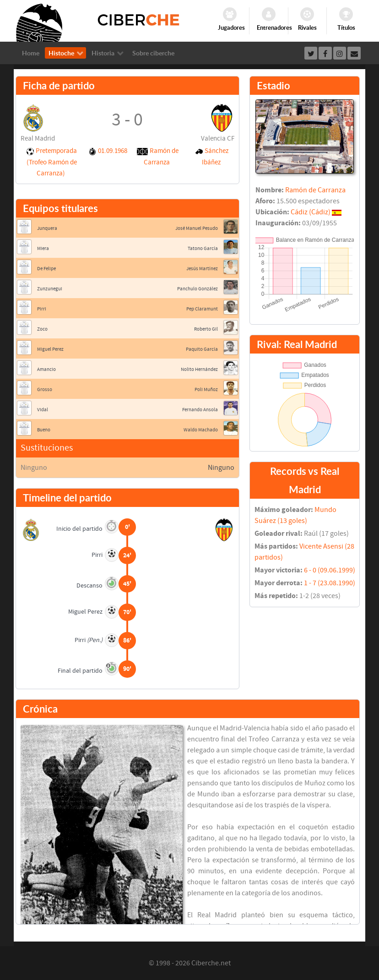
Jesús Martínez (202, 269)
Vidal (43, 410)
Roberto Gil (206, 329)
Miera (43, 248)
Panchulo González (198, 289)
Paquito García (202, 349)
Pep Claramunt (202, 309)
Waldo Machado (201, 430)
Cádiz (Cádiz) (311, 212)
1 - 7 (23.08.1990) (330, 583)
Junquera (47, 228)
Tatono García (203, 248)
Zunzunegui (50, 289)
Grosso (45, 389)
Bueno (44, 430)
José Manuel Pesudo (197, 228)
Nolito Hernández (199, 369)
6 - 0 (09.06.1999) (330, 570)
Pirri (42, 309)
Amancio (46, 369)
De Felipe (46, 269)
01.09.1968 (113, 151)
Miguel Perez (50, 349)
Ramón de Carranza (315, 190)
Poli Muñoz (206, 389)
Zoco (42, 329)
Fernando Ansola (200, 410)
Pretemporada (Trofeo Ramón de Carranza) (52, 162)
